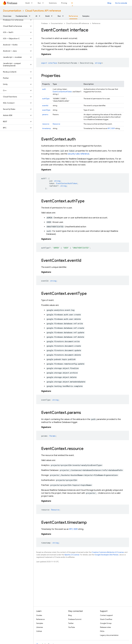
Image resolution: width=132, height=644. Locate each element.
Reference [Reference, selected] (73, 16)
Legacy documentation (109, 635)
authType (46, 99)
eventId (45, 106)
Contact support (106, 615)
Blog (109, 3)
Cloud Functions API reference (43, 11)
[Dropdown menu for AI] (40, 16)
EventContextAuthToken (62, 92)
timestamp (46, 128)
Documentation (12, 11)
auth (44, 89)
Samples (86, 16)
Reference (96, 23)
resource (46, 124)
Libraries (40, 627)
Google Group (106, 623)
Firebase (44, 23)
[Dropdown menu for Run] (44, 3)
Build (28, 3)
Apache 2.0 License (72, 555)
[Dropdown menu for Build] (33, 3)
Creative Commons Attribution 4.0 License (108, 552)
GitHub (39, 631)
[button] (15, 20)
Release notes (105, 627)
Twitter (71, 623)
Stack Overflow (106, 619)
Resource (56, 124)
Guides (39, 615)
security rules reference (78, 154)
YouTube (72, 627)
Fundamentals (22, 16)
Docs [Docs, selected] (74, 3)
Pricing (64, 3)
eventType (46, 110)
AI (36, 16)
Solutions (53, 3)
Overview (7, 16)
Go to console (121, 3)
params (45, 114)
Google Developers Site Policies (106, 555)
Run (39, 3)
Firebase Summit (75, 619)
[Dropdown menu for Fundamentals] (30, 16)
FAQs (102, 631)
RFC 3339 (111, 128)
